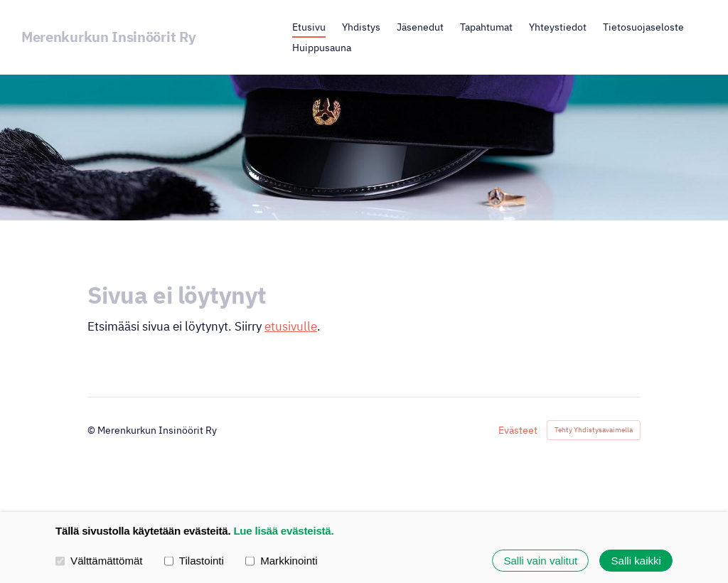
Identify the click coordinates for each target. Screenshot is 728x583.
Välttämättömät (99, 560)
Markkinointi (282, 560)
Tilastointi (194, 560)
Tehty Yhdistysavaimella (594, 430)
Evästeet (518, 430)
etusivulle (291, 326)
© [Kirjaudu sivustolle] (92, 430)
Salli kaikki (636, 561)
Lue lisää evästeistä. (283, 531)
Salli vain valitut (540, 561)
